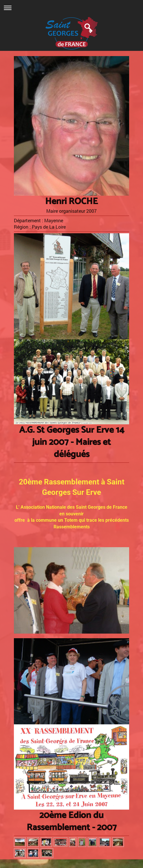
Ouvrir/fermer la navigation (71, 8)
